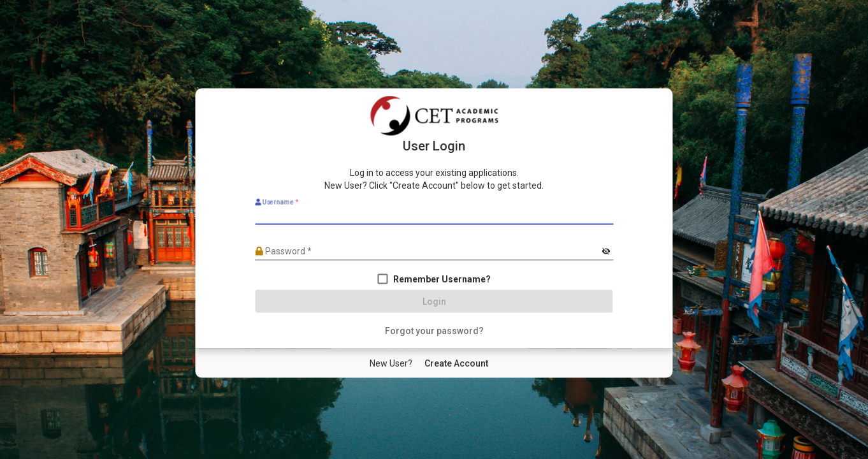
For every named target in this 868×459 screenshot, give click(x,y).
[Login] (434, 302)
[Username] (434, 215)
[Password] (427, 251)
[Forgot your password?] (434, 331)
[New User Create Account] (456, 363)
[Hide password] (606, 251)
